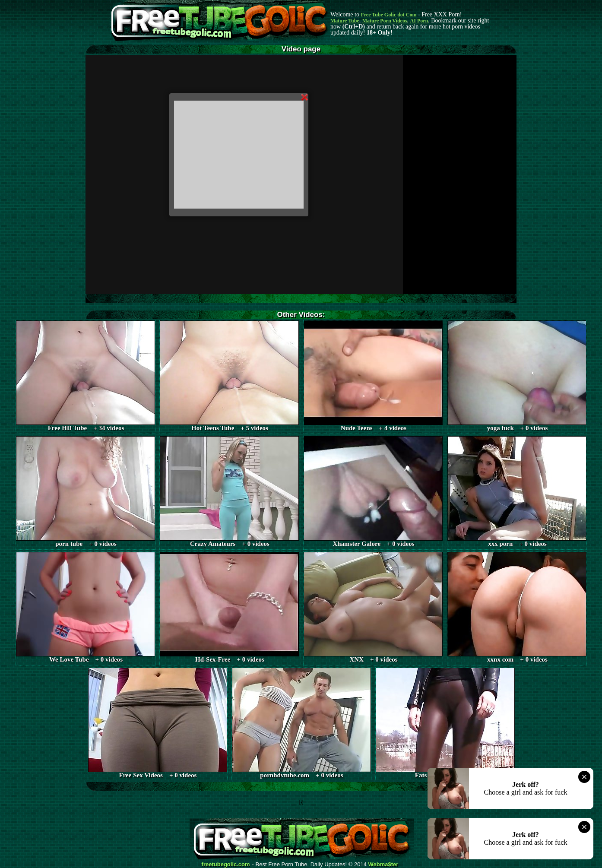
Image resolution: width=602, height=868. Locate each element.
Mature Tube (345, 21)
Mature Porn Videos (385, 21)
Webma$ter (383, 865)
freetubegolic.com (226, 865)
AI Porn (419, 21)
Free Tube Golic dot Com (388, 15)
